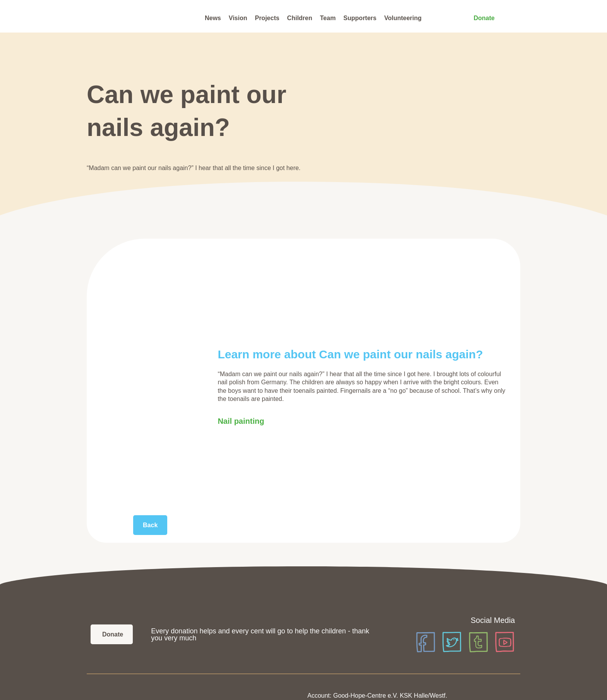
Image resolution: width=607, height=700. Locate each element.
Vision (238, 18)
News (213, 18)
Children (300, 18)
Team (328, 18)
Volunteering (403, 18)
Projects (267, 18)
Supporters (360, 18)
